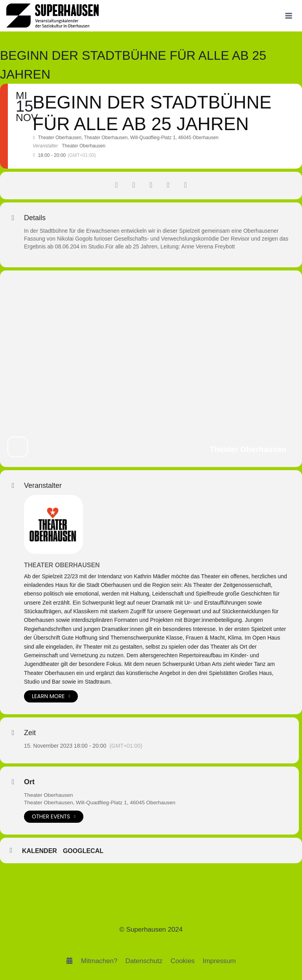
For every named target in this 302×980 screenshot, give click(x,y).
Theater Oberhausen (62, 565)
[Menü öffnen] (288, 16)
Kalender (40, 851)
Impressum (219, 961)
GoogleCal (83, 851)
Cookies (183, 961)
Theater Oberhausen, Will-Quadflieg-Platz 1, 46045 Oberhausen (102, 803)
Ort (29, 782)
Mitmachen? (99, 961)
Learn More (51, 696)
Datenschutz (144, 961)
